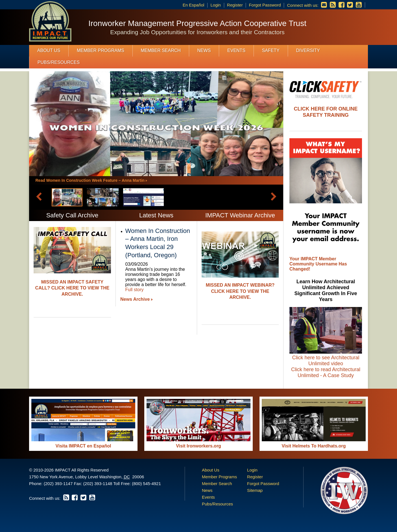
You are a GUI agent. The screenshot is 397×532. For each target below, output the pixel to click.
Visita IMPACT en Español (83, 446)
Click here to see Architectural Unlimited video (326, 361)
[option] (240, 271)
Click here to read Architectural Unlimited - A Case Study (326, 372)
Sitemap (255, 490)
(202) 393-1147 (58, 484)
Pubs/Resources (59, 62)
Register (235, 5)
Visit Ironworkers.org (198, 446)
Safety (271, 50)
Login (216, 5)
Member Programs (101, 50)
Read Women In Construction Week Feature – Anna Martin (90, 180)
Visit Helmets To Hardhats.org (314, 446)
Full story (135, 290)
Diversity (308, 50)
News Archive (135, 299)
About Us (49, 50)
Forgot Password (265, 5)
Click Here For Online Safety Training (326, 112)
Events (236, 50)
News (204, 50)
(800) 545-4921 (146, 484)
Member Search (161, 50)
